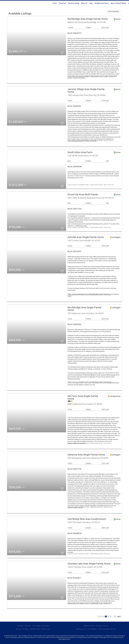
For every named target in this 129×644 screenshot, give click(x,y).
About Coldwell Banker (118, 3)
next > (119, 616)
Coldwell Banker (24, 626)
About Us (84, 3)
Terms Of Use (89, 626)
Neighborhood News (102, 3)
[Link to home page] (3, 3)
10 (115, 616)
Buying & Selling (74, 3)
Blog (91, 3)
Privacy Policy (102, 626)
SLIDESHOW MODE (113, 12)
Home (55, 3)
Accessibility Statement (86, 629)
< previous (101, 616)
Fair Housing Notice (107, 629)
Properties (62, 3)
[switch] (62, 52)
